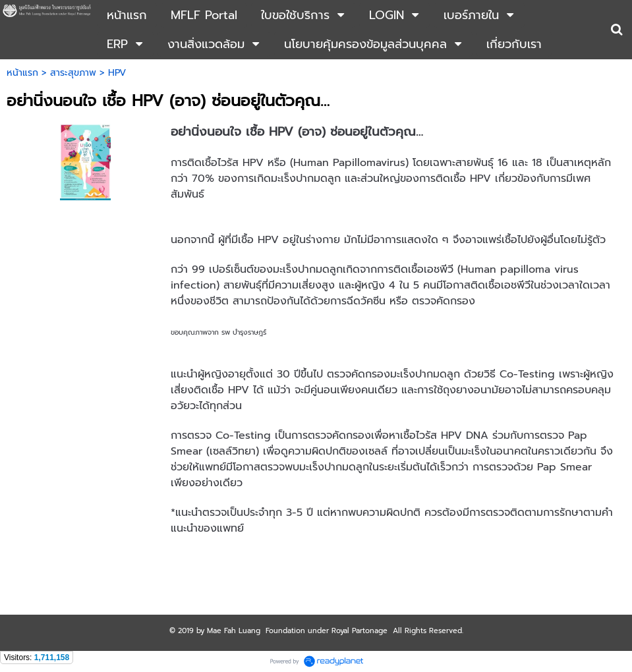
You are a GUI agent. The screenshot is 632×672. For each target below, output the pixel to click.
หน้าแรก (22, 73)
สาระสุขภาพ (73, 73)
